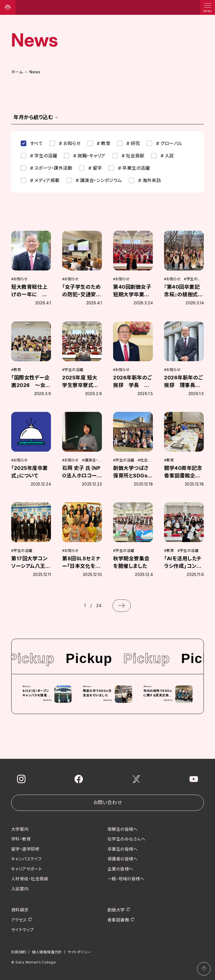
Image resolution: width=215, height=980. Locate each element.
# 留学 (90, 168)
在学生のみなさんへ (126, 839)
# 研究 (128, 143)
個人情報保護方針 (47, 952)
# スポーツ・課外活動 (46, 168)
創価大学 (116, 910)
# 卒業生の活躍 (129, 168)
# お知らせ (65, 143)
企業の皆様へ (120, 869)
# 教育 (99, 143)
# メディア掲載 (40, 180)
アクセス (19, 920)
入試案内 (20, 889)
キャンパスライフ (26, 859)
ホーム (17, 72)
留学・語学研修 (25, 849)
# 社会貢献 (128, 156)
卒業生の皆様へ (122, 849)
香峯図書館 (118, 920)
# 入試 (163, 156)
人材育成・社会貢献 (30, 879)
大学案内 (20, 829)
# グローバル (164, 143)
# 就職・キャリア (85, 156)
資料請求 (20, 910)
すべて (32, 143)
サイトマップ (23, 930)
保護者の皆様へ (122, 859)
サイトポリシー (79, 952)
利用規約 (19, 952)
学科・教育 (21, 839)
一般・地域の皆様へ (126, 879)
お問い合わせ (107, 802)
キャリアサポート (27, 869)
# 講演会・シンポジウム (94, 180)
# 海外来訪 (145, 180)
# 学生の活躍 (39, 156)
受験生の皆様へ (122, 829)
